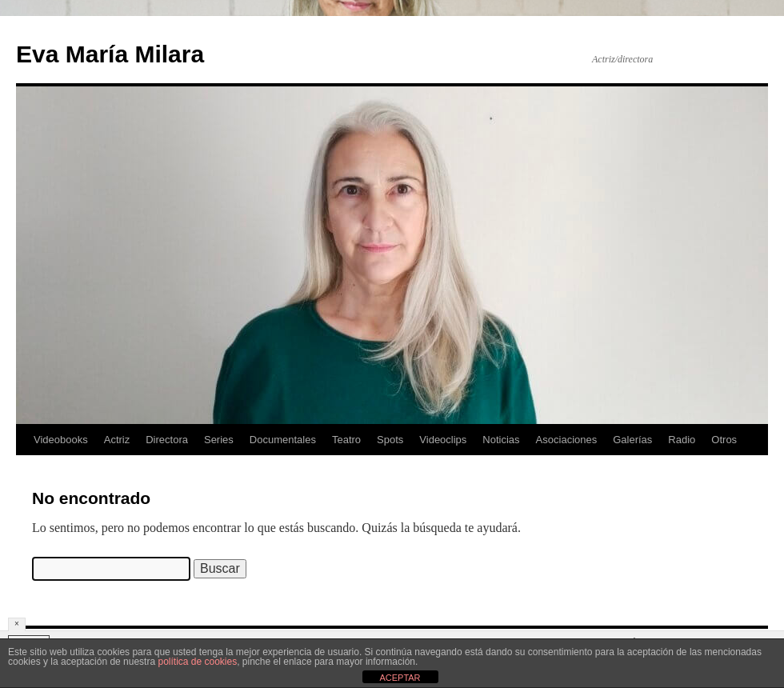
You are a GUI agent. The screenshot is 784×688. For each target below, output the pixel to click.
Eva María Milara (110, 54)
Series (219, 440)
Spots (390, 440)
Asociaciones (567, 440)
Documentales (283, 440)
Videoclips (443, 440)
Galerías (632, 440)
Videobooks (61, 440)
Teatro (346, 440)
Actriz (117, 440)
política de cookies (197, 662)
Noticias (501, 440)
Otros (724, 440)
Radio (682, 440)
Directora (167, 440)
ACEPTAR (400, 678)
